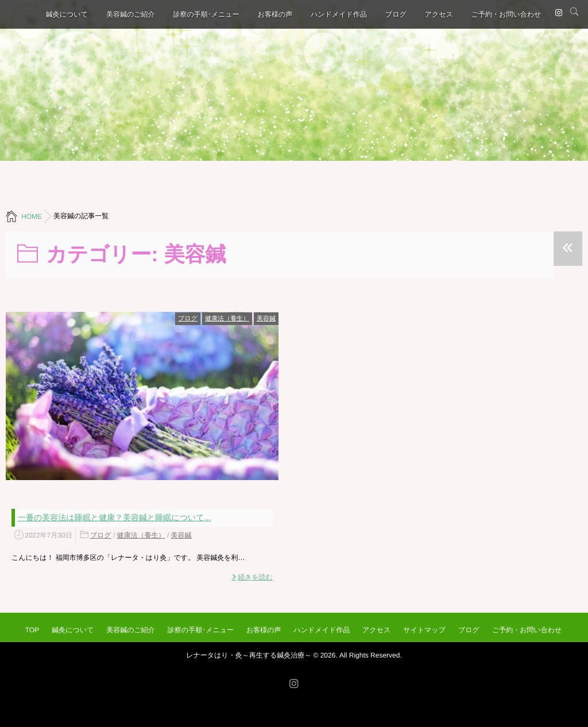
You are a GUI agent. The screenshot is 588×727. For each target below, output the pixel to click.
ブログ (396, 14)
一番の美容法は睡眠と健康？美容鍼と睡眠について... (114, 517)
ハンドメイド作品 (339, 14)
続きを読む (255, 577)
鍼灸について (67, 14)
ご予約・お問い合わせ (506, 14)
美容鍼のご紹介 (131, 14)
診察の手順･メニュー (206, 14)
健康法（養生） (227, 319)
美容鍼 (266, 319)
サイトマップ (424, 630)
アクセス (439, 14)
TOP (32, 630)
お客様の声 (275, 14)
